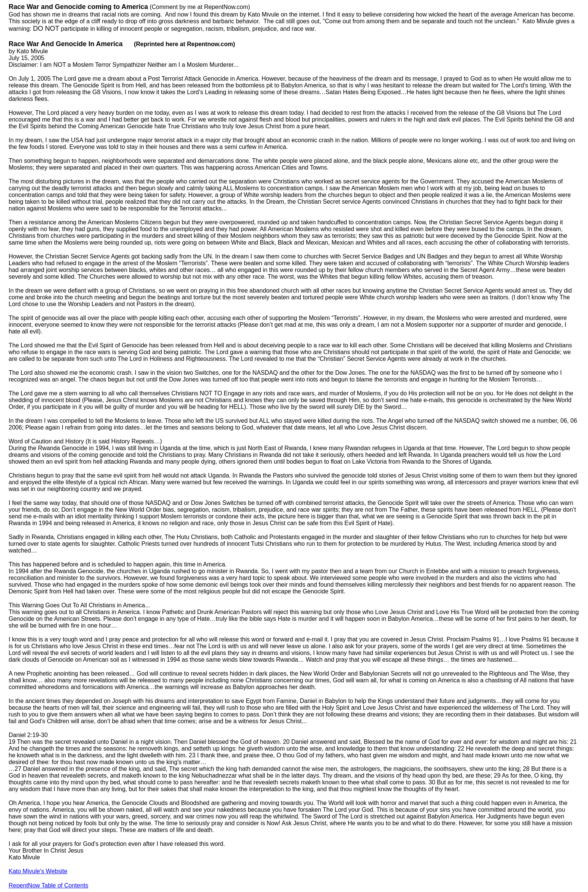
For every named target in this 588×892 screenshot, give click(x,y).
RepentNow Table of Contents (48, 885)
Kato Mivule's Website (38, 871)
